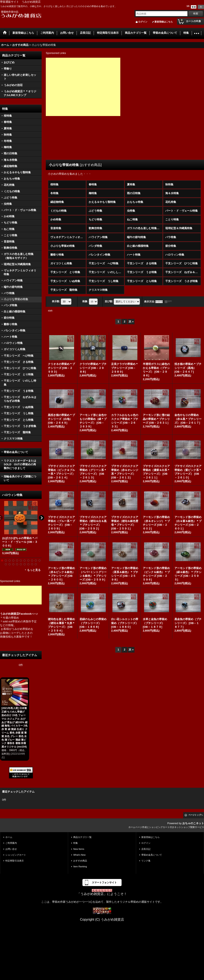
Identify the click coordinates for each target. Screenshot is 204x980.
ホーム (9, 837)
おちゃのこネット (193, 823)
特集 (76, 843)
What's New (79, 855)
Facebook (28, 614)
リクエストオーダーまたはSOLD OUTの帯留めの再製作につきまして (20, 464)
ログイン (143, 22)
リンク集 (146, 861)
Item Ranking (80, 866)
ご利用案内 (11, 843)
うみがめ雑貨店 (9, 614)
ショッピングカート (16, 855)
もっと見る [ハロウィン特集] (34, 570)
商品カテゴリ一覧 (82, 837)
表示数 (56, 301)
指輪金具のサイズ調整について (20, 478)
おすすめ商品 (80, 861)
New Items (79, 849)
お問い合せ (11, 849)
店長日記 (146, 849)
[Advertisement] (21, 595)
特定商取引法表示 (15, 861)
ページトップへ (196, 815)
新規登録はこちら (164, 22)
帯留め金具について (16, 452)
